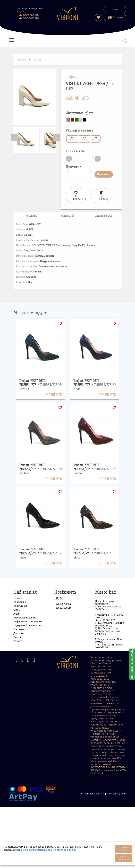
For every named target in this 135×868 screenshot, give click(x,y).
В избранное (79, 196)
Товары (37, 60)
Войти (115, 10)
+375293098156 (28, 18)
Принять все (124, 849)
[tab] (31, 216)
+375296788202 (28, 15)
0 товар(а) (115, 17)
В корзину (103, 196)
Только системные (123, 858)
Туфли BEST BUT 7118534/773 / (41, 385)
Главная (22, 60)
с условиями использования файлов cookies (49, 850)
